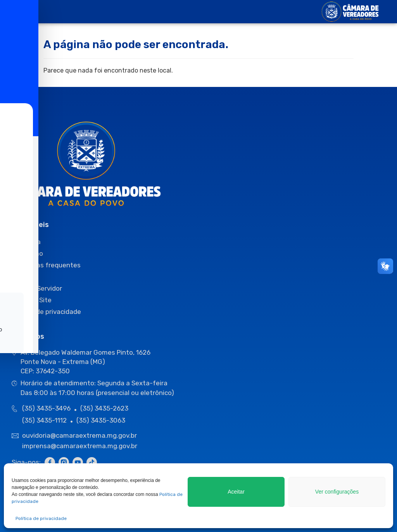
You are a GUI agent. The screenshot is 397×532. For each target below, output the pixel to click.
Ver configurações (337, 492)
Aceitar (236, 492)
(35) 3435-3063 (101, 420)
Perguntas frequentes (46, 265)
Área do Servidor (37, 288)
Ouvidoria (26, 242)
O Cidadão (27, 253)
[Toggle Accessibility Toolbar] (18, 254)
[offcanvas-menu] (19, 12)
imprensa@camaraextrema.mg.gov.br (80, 446)
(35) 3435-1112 (44, 420)
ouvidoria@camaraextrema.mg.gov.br (80, 435)
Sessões (25, 277)
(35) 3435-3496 (46, 408)
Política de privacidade (41, 518)
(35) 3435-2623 (104, 408)
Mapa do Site (32, 300)
